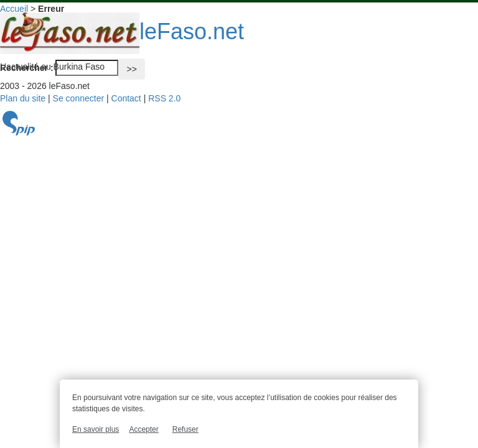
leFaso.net (122, 31)
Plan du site (23, 98)
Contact (126, 98)
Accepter (143, 429)
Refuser (185, 429)
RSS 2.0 (164, 98)
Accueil (14, 9)
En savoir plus (96, 429)
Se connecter (79, 98)
